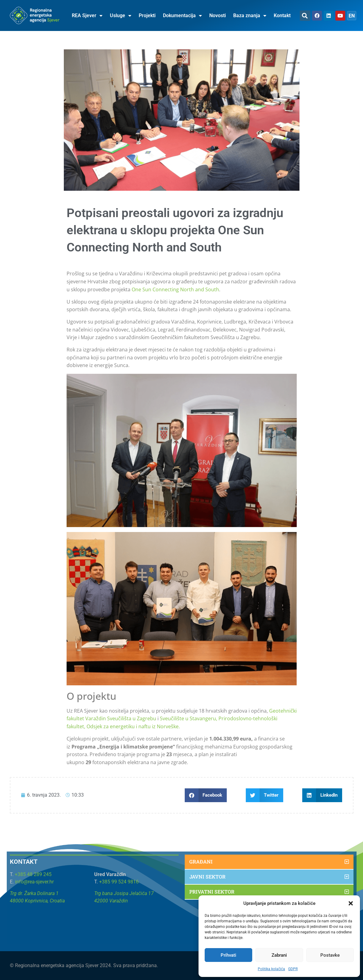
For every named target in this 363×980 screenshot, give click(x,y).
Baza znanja (250, 16)
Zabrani (279, 955)
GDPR (293, 969)
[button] (351, 903)
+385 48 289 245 (33, 874)
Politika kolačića (271, 969)
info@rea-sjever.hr (34, 882)
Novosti (218, 15)
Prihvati (228, 955)
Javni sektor (207, 877)
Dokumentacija (182, 16)
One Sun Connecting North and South (175, 289)
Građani (201, 861)
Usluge (121, 16)
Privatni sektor (212, 892)
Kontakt (282, 15)
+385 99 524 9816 (119, 882)
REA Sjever (87, 16)
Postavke (330, 955)
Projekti (147, 15)
